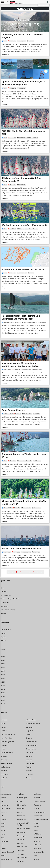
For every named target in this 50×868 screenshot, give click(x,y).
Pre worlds (21, 832)
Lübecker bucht (31, 720)
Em (2, 845)
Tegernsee (29, 753)
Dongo (3, 838)
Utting (36, 830)
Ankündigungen (6, 630)
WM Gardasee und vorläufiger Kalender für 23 (25, 225)
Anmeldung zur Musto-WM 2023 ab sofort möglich (22, 36)
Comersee (4, 745)
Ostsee (28, 734)
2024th (3, 697)
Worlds (36, 859)
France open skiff (6, 859)
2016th (3, 668)
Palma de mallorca (24, 829)
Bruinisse (4, 812)
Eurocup (3, 848)
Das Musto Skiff (6, 595)
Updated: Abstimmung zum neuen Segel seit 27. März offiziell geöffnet (24, 83)
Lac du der (4, 778)
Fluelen (3, 856)
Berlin (2, 801)
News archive (22, 819)
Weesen (37, 841)
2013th (3, 657)
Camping (3, 819)
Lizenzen (3, 613)
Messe (20, 812)
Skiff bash (21, 843)
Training (37, 809)
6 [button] (33, 572)
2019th (3, 678)
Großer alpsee (5, 767)
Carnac (3, 823)
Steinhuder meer (31, 745)
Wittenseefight (39, 852)
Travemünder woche (41, 819)
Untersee (29, 756)
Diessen (3, 834)
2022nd (3, 689)
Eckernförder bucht (7, 753)
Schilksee (21, 840)
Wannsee (29, 771)
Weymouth (29, 774)
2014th (3, 660)
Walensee (29, 767)
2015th (3, 664)
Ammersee (4, 720)
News (2, 588)
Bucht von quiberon (7, 742)
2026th (3, 704)
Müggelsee (29, 731)
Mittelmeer (29, 727)
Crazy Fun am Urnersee (13, 410)
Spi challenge (22, 858)
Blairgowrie (4, 805)
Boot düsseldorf (6, 809)
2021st (3, 686)
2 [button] (17, 572)
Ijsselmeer (4, 771)
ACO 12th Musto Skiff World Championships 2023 (24, 133)
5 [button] (29, 572)
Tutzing (37, 823)
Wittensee (29, 778)
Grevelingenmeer (6, 763)
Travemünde (38, 816)
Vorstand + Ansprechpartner (10, 599)
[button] (47, 5)
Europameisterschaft (7, 852)
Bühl (2, 816)
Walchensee (30, 763)
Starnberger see (31, 742)
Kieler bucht (4, 774)
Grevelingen (5, 760)
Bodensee (4, 731)
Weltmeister (38, 845)
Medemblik (21, 809)
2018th (3, 675)
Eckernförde (4, 841)
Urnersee (29, 760)
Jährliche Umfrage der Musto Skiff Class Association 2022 (22, 180)
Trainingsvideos (39, 812)
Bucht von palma (6, 738)
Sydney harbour (31, 749)
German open (22, 798)
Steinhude (38, 794)
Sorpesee (29, 738)
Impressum (4, 606)
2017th (3, 671)
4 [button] (25, 572)
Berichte (3, 633)
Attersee (3, 727)
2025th (3, 700)
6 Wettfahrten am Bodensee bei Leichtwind (23, 269)
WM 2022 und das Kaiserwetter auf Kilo (21, 548)
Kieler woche (22, 805)
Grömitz (20, 801)
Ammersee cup (6, 794)
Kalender (3, 592)
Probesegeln (5, 603)
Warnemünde (39, 838)
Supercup (37, 798)
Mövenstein (21, 816)
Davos (3, 749)
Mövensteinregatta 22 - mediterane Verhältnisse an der (20, 365)
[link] (25, 34)
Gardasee (4, 756)
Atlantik (3, 724)
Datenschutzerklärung (8, 610)
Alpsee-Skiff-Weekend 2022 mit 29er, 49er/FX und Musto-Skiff (24, 503)
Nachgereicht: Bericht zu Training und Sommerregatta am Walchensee (21, 317)
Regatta (3, 637)
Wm (36, 856)
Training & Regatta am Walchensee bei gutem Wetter (24, 456)
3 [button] (21, 572)
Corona (3, 827)
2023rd (3, 693)
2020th (3, 682)
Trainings (4, 640)
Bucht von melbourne (8, 734)
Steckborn (21, 861)
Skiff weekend (22, 847)
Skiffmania (21, 850)
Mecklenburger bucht (33, 724)
